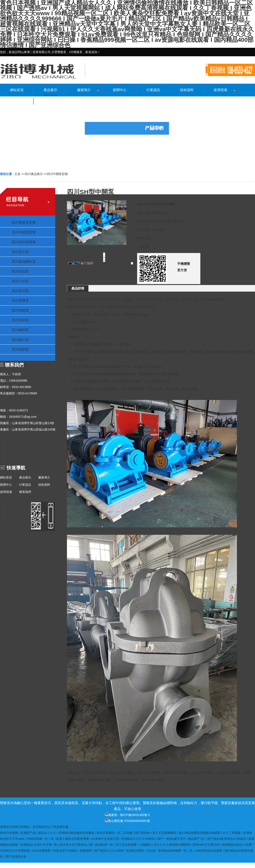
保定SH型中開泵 (153, 780)
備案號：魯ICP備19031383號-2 (127, 815)
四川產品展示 (34, 174)
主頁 (17, 174)
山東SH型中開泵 (122, 773)
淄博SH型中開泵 (149, 773)
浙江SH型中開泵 (203, 773)
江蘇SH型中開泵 (229, 773)
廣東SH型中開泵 (176, 773)
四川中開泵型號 (57, 174)
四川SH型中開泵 (126, 780)
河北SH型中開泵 (96, 773)
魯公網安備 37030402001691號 (127, 821)
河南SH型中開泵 (99, 780)
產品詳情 (78, 288)
